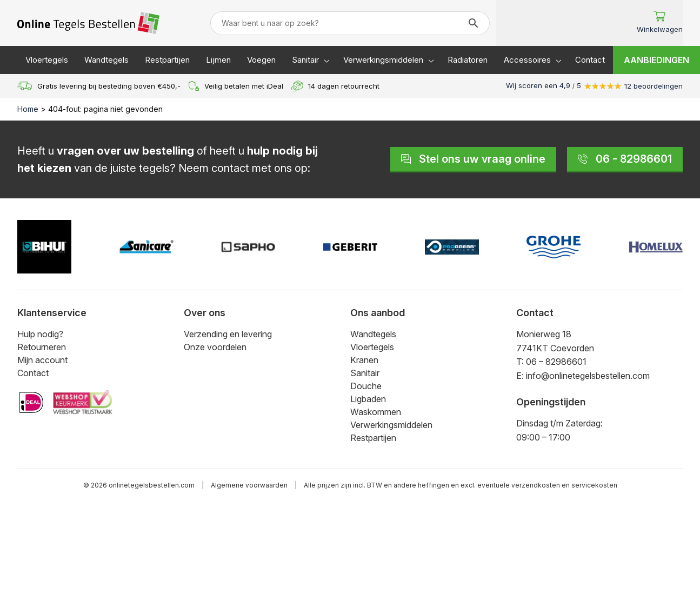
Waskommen (376, 412)
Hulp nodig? (40, 334)
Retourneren (42, 347)
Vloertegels (47, 60)
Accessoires (527, 60)
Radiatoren (468, 60)
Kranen (364, 360)
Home (28, 109)
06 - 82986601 (625, 159)
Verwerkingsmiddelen (383, 60)
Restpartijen (167, 60)
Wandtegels (106, 60)
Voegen (261, 60)
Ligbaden (368, 399)
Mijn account (42, 360)
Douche (366, 386)
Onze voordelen (215, 347)
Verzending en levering (228, 334)
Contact (590, 60)
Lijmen (218, 60)
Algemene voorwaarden (249, 485)
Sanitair (305, 60)
